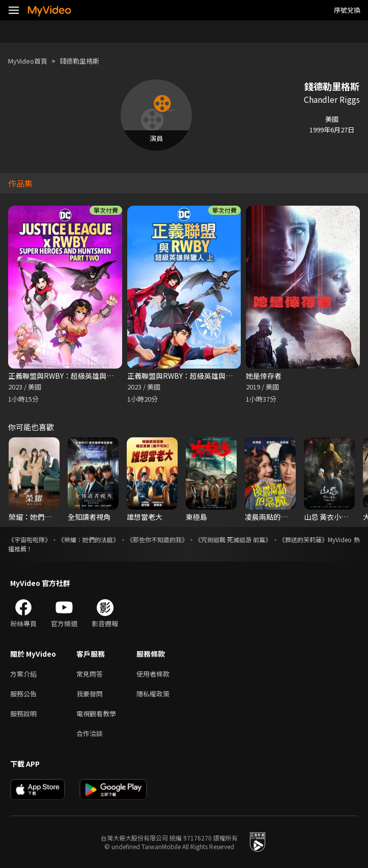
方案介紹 (23, 674)
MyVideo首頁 (28, 61)
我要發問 (90, 694)
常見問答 (90, 674)
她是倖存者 (264, 376)
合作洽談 (90, 733)
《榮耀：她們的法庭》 (89, 539)
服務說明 (23, 713)
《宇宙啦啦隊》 (30, 539)
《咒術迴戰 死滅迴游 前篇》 (233, 539)
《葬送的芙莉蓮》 (303, 539)
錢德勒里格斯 (79, 61)
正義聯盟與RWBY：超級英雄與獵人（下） (75, 376)
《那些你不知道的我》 (157, 539)
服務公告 (23, 694)
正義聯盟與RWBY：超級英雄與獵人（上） (194, 376)
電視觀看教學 (96, 713)
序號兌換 (347, 10)
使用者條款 (153, 674)
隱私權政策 (153, 694)
